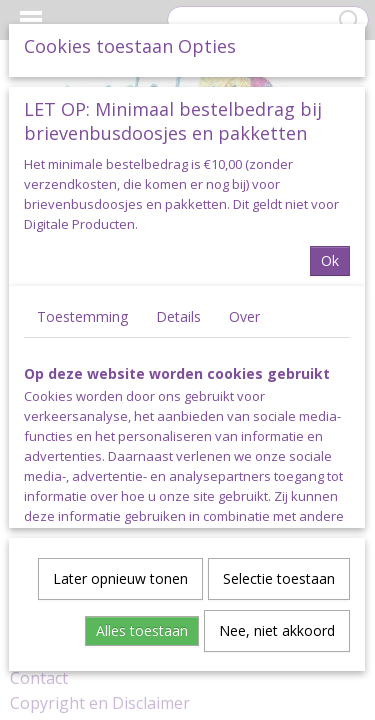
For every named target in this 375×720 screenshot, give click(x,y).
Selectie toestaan (279, 577)
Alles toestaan (142, 629)
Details (178, 315)
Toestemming (82, 315)
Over (244, 315)
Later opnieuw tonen (120, 577)
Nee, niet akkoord (277, 629)
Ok (330, 259)
